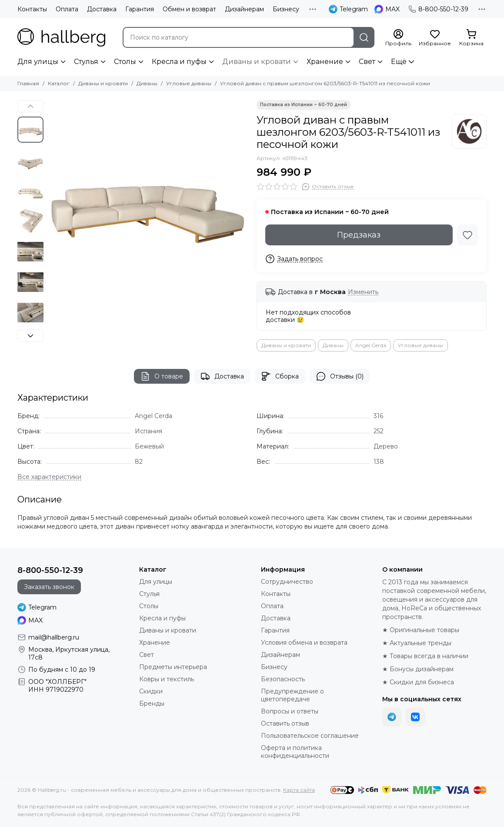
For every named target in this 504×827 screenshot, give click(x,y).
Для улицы (38, 62)
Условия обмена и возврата (304, 643)
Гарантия (140, 9)
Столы (125, 62)
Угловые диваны (189, 83)
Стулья (86, 62)
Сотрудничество (287, 582)
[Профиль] (398, 38)
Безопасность (283, 679)
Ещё (399, 62)
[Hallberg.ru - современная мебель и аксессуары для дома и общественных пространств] (61, 37)
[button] (30, 106)
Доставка (102, 9)
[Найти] (364, 37)
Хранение (325, 62)
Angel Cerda (371, 345)
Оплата (67, 9)
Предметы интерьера (173, 667)
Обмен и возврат (189, 9)
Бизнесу (286, 9)
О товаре (162, 376)
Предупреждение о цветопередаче (292, 695)
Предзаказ (359, 235)
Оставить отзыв (285, 723)
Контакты (32, 9)
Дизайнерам (244, 9)
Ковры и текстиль (167, 679)
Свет (367, 62)
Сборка (280, 376)
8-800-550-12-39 (438, 9)
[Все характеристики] (49, 477)
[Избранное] (435, 38)
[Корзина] (471, 38)
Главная (28, 83)
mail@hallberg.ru (54, 637)
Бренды (152, 703)
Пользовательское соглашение (310, 736)
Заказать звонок (49, 587)
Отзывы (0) (340, 376)
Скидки (151, 691)
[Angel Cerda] (469, 131)
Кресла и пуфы (179, 62)
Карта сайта (299, 790)
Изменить (363, 292)
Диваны (147, 83)
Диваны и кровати (257, 62)
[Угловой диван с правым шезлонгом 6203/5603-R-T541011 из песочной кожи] (148, 200)
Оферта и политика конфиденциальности (295, 752)
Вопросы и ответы (290, 711)
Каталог (59, 83)
